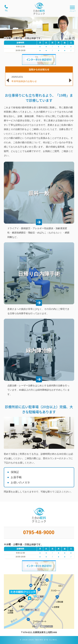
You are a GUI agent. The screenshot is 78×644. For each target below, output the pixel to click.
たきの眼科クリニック (39, 515)
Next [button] (72, 82)
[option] (39, 79)
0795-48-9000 (39, 533)
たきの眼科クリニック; (39, 9)
